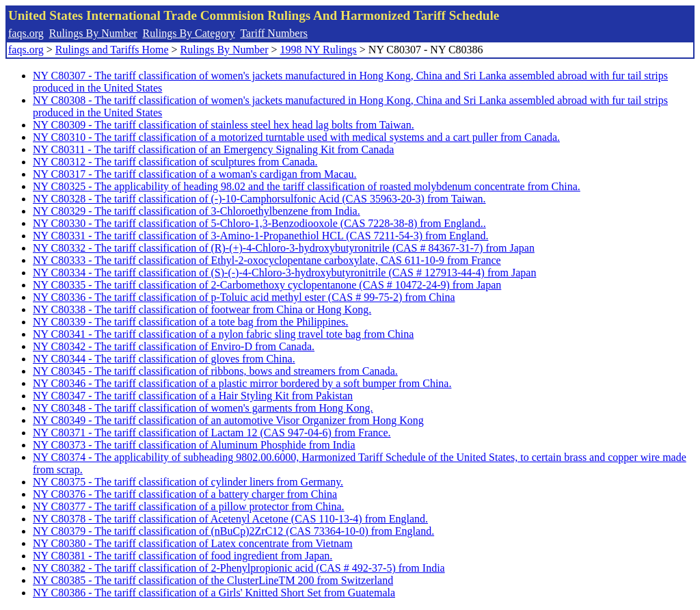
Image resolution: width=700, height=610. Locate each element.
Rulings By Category (189, 33)
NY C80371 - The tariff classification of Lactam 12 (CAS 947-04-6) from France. (212, 433)
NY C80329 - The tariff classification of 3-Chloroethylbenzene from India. (197, 211)
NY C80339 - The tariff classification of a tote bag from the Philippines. (190, 322)
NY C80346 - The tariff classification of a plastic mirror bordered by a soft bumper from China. (242, 383)
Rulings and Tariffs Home (112, 50)
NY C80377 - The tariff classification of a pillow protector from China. (189, 506)
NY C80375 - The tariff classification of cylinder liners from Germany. (188, 482)
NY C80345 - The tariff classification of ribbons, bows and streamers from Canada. (215, 371)
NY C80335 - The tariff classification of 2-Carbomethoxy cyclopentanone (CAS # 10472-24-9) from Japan (267, 285)
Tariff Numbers (274, 33)
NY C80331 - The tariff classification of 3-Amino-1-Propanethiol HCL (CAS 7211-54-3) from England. (260, 236)
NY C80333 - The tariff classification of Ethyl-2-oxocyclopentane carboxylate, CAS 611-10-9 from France (267, 260)
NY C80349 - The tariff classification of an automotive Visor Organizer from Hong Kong (228, 420)
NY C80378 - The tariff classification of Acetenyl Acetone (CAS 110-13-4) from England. (230, 519)
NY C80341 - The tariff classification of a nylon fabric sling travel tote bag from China (223, 334)
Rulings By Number (93, 33)
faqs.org (26, 33)
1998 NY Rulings (319, 50)
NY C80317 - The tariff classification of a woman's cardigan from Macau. (195, 174)
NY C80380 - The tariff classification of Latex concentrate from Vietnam (193, 543)
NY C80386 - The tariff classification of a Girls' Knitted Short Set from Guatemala (214, 593)
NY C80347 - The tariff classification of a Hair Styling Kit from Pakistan (193, 396)
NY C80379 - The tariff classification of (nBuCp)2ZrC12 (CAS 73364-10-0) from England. (233, 531)
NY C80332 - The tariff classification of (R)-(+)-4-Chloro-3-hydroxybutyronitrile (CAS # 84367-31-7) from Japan (284, 248)
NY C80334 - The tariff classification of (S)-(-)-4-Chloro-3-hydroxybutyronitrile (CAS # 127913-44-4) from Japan (284, 273)
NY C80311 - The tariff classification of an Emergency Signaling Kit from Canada (213, 149)
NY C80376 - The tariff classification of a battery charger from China (185, 494)
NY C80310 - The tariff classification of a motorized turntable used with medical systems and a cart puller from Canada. (296, 137)
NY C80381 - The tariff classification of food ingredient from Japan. (183, 556)
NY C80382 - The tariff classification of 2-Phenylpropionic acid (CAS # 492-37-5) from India (239, 568)
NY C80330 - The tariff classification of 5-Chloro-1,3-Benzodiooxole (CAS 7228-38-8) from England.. (259, 223)
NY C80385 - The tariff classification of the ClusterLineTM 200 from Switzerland (213, 580)
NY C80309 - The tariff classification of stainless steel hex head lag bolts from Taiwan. (224, 125)
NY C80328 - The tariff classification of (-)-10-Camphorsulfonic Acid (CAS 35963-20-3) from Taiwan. (259, 199)
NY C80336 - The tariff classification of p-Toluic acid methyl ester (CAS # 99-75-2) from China (244, 297)
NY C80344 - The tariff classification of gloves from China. (164, 359)
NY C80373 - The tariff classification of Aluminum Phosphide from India (194, 445)
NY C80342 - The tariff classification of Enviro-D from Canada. (174, 346)
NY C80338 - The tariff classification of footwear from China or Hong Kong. (202, 309)
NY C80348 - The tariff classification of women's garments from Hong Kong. (203, 408)
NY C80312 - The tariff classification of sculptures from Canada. (175, 162)
